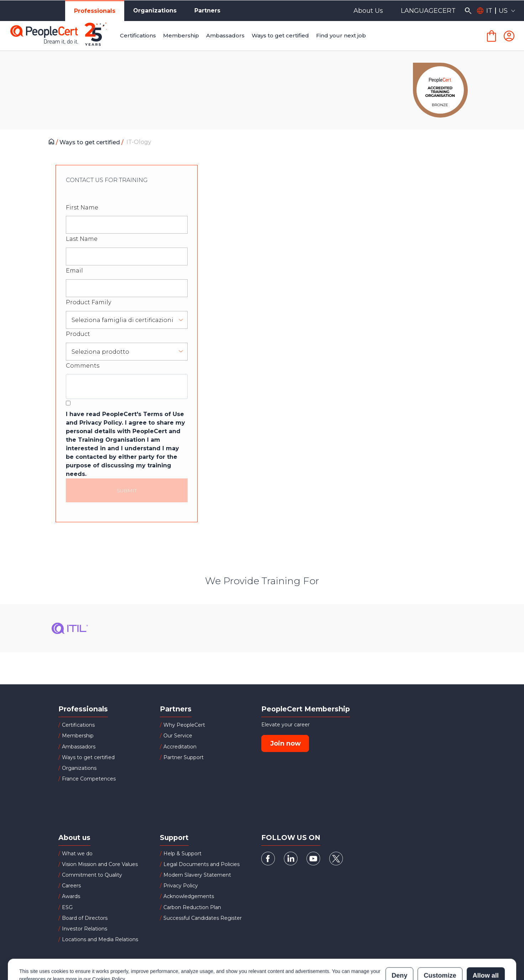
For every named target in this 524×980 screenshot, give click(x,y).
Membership (78, 736)
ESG (67, 907)
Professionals (95, 11)
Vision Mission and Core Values (100, 864)
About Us (368, 11)
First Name (82, 208)
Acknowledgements (189, 896)
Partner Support (184, 757)
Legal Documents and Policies (201, 864)
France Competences (89, 779)
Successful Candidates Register (203, 918)
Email (74, 271)
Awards (71, 896)
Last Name (82, 239)
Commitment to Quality (92, 875)
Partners (207, 11)
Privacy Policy (181, 886)
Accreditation (180, 747)
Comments (83, 366)
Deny (399, 944)
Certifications (78, 725)
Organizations (155, 11)
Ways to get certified (90, 142)
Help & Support (182, 854)
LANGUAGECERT (428, 11)
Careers (71, 886)
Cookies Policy (108, 948)
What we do (77, 854)
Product (78, 334)
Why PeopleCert (184, 725)
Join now (285, 743)
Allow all (486, 944)
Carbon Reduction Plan (192, 907)
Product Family (88, 302)
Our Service (178, 736)
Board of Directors (85, 918)
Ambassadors (79, 747)
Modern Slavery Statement (197, 875)
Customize (440, 944)
